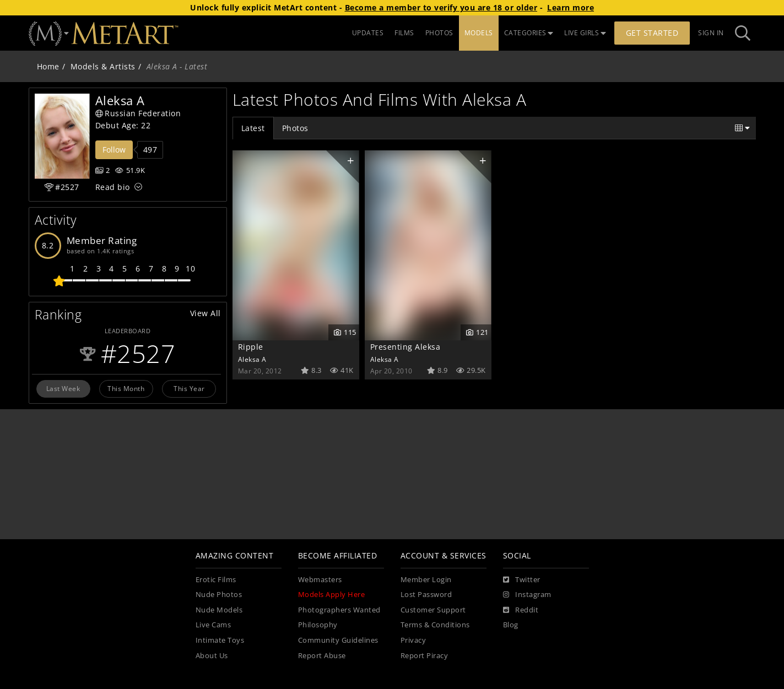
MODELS (479, 33)
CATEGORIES (529, 33)
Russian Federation (138, 113)
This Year (189, 388)
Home (48, 66)
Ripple (251, 347)
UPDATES (368, 33)
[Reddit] (521, 610)
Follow (114, 150)
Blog (511, 625)
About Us (212, 656)
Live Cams (213, 625)
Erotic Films (216, 580)
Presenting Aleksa (405, 347)
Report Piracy (425, 656)
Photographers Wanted (339, 610)
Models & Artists (103, 66)
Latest (253, 128)
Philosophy (318, 625)
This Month (126, 388)
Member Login (426, 580)
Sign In (711, 33)
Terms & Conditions (435, 625)
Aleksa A (252, 359)
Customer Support (433, 610)
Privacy (413, 640)
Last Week (63, 388)
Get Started (652, 33)
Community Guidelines (338, 640)
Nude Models (219, 610)
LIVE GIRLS (585, 33)
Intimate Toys (220, 640)
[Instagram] (527, 595)
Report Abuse (322, 656)
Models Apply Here (332, 595)
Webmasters (320, 580)
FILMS (404, 33)
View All (206, 313)
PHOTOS (439, 33)
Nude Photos (219, 595)
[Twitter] (522, 580)
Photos (295, 128)
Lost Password (426, 595)
